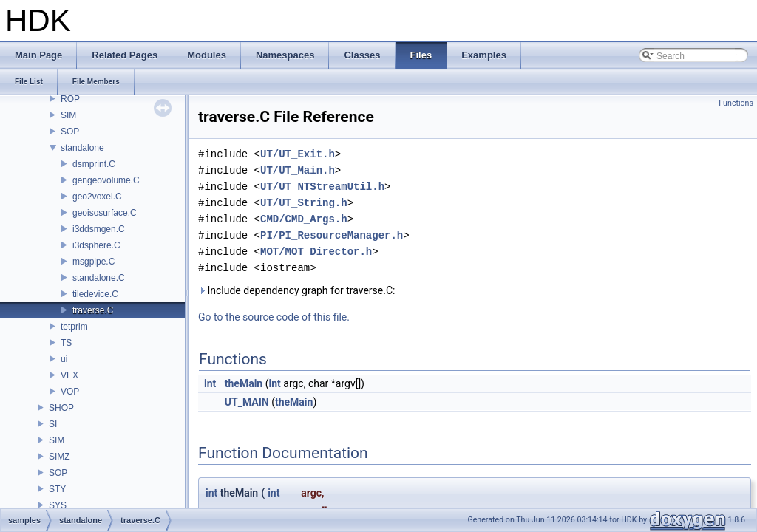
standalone (82, 148)
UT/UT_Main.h (298, 170)
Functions (736, 103)
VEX (69, 375)
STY (57, 489)
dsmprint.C (94, 164)
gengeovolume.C (106, 180)
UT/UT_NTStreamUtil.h (322, 187)
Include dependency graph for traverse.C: (296, 290)
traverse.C (93, 310)
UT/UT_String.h (304, 203)
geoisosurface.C (105, 213)
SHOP (61, 408)
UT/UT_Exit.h (298, 154)
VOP (70, 392)
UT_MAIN (247, 402)
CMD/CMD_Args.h (304, 219)
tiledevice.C (95, 294)
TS (66, 343)
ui (64, 359)
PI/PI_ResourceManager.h (332, 235)
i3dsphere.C (96, 245)
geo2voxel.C (97, 197)
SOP (70, 132)
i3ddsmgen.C (99, 229)
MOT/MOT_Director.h (316, 252)
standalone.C (99, 278)
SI (53, 424)
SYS (58, 505)
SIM (68, 115)
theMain (244, 383)
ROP (70, 99)
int (210, 383)
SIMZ (60, 457)
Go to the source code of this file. (274, 317)
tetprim (74, 327)
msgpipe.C (94, 262)
